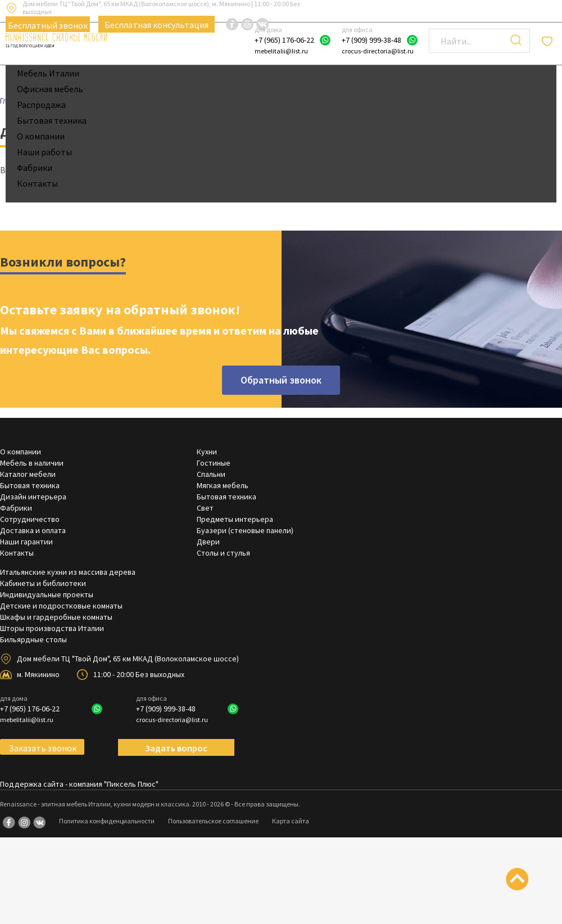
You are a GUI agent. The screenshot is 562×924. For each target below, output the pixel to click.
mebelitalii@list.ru (281, 51)
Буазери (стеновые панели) (245, 530)
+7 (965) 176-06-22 (284, 40)
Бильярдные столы (33, 639)
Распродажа (41, 105)
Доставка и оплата (33, 530)
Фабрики (35, 168)
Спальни (211, 474)
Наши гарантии (26, 542)
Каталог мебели (28, 474)
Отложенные (549, 41)
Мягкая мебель (223, 485)
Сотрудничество (30, 519)
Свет (205, 508)
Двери (208, 542)
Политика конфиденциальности (107, 821)
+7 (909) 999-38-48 (371, 40)
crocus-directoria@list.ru (378, 51)
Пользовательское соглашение (213, 821)
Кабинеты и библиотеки (43, 583)
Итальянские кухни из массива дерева (68, 572)
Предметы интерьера (235, 519)
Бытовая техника (52, 120)
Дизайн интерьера (33, 497)
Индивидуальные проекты (47, 594)
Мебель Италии (48, 73)
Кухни (207, 452)
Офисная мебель (50, 89)
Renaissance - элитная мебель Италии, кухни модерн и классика (95, 804)
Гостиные (214, 463)
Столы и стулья (223, 553)
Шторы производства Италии (52, 628)
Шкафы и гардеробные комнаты (56, 617)
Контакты (37, 183)
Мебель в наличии (32, 463)
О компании (41, 136)
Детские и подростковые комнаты (61, 606)
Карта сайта (291, 821)
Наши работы (44, 152)
